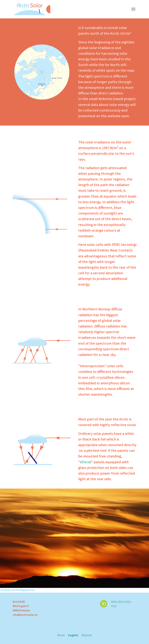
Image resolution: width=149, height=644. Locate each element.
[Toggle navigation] (133, 9)
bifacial (86, 462)
